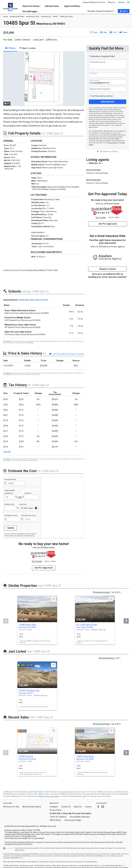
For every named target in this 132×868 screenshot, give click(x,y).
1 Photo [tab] (10, 48)
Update (11, 528)
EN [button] (128, 2)
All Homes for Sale (11, 807)
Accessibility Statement (80, 817)
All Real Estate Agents (32, 807)
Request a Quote (108, 269)
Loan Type (23, 504)
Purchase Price (10, 479)
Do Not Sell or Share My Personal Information (71, 813)
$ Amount (28, 493)
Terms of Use (112, 143)
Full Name (93, 74)
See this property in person (102, 96)
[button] (124, 11)
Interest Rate (9, 504)
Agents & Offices (73, 6)
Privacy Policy (56, 810)
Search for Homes (32, 6)
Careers (121, 2)
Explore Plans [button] (19, 850)
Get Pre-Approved (108, 224)
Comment (98, 62)
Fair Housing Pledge (73, 820)
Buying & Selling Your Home (94, 2)
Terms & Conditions (58, 817)
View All (7, 452)
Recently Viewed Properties (101, 11)
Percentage (9, 493)
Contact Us (66, 807)
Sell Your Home (53, 6)
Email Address (95, 81)
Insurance (11, 515)
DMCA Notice (55, 820)
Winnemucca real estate (49, 796)
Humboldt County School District (34, 300)
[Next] (126, 621)
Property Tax (29, 515)
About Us (112, 2)
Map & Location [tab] (28, 48)
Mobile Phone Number (100, 89)
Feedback (54, 807)
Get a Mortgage (31, 11)
